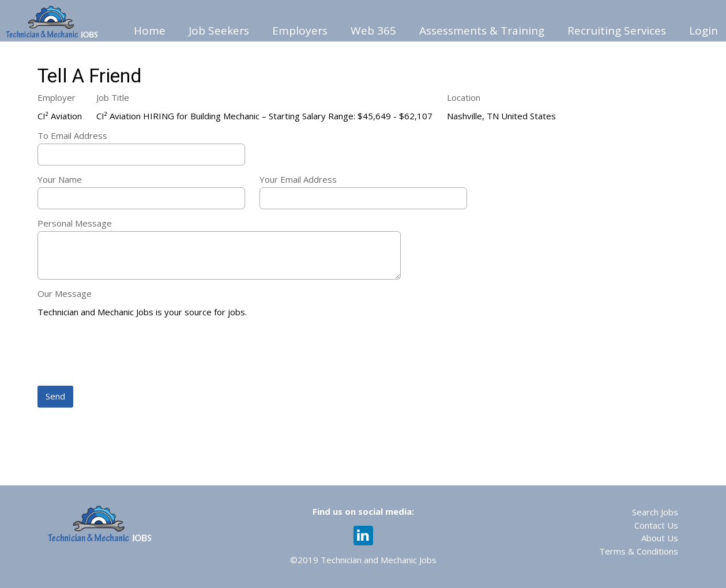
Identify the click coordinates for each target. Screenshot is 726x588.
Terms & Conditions (639, 551)
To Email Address (72, 135)
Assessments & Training (482, 31)
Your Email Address (298, 179)
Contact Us (656, 525)
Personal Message (75, 223)
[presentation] (125, 353)
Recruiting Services (617, 31)
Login (704, 31)
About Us (660, 538)
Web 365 (373, 31)
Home (150, 31)
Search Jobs (655, 512)
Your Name (60, 179)
